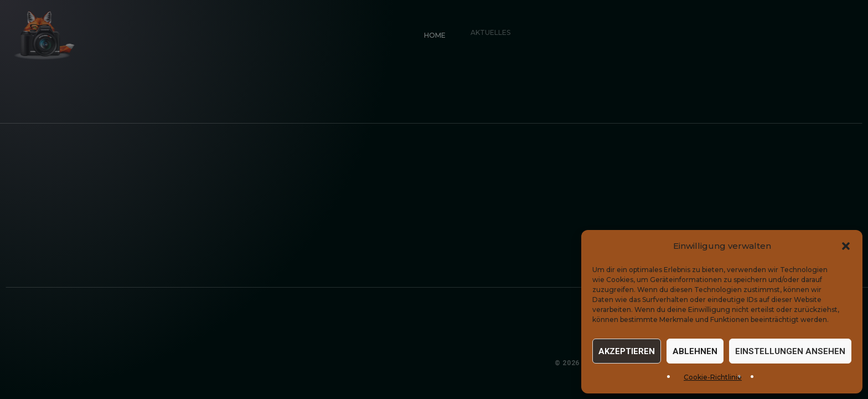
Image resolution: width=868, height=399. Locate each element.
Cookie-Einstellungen (814, 363)
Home (433, 34)
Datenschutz (736, 363)
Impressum (680, 363)
